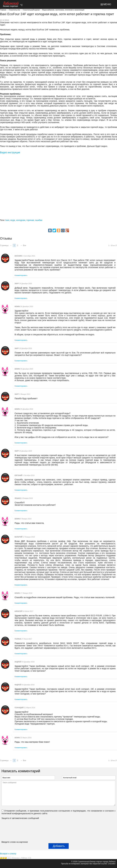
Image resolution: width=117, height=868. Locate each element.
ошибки (39, 220)
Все (25, 245)
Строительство (14, 10)
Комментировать (21, 275)
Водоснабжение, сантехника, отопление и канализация (63, 10)
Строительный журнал (31, 10)
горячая (30, 220)
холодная (21, 220)
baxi (7, 220)
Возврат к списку (8, 854)
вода (13, 220)
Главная (3, 10)
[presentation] (14, 830)
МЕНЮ (107, 4)
